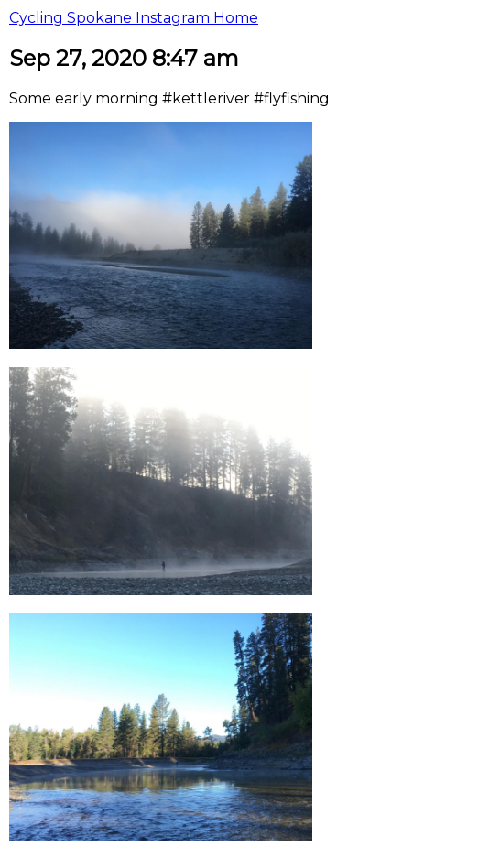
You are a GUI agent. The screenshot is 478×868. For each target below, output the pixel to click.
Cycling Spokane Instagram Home (134, 18)
